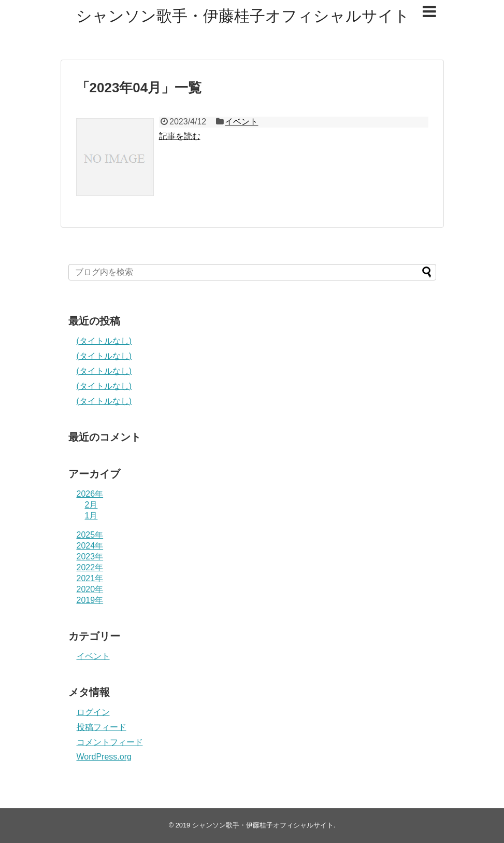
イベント (241, 122)
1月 (91, 516)
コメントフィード (110, 742)
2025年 (90, 535)
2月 (91, 505)
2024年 (90, 546)
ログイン (93, 712)
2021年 (90, 578)
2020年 (90, 589)
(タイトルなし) (104, 341)
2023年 (90, 557)
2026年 (90, 494)
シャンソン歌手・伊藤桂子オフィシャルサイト (243, 16)
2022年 (90, 567)
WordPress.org (104, 757)
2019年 (90, 600)
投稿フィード (102, 727)
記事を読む (180, 136)
